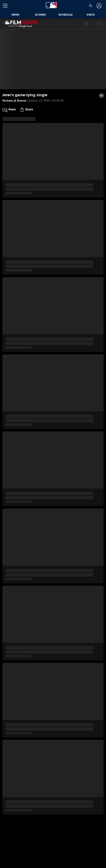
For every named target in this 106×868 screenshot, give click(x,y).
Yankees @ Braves (14, 101)
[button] (91, 6)
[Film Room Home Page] (20, 24)
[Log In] (99, 6)
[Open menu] (7, 6)
